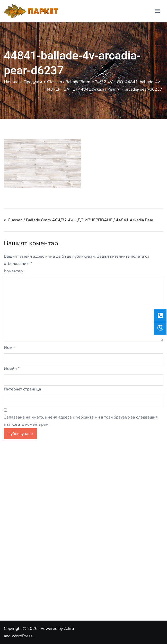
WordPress (22, 636)
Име (9, 348)
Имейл (12, 369)
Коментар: (14, 271)
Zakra (69, 629)
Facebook (13, 588)
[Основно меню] (157, 11)
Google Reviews (19, 599)
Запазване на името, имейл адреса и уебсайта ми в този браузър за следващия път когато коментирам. (81, 421)
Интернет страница (23, 389)
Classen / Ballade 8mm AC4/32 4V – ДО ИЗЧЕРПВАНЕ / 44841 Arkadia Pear (81, 220)
